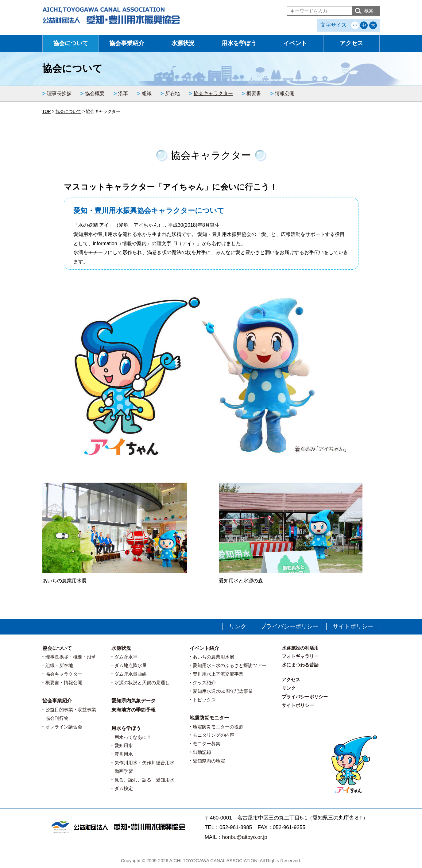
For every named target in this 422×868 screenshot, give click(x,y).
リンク (238, 626)
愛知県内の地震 (209, 761)
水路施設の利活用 (300, 648)
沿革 (123, 93)
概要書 (254, 93)
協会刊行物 (57, 718)
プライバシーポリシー (289, 626)
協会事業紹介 (127, 43)
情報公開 (285, 93)
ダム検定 (124, 788)
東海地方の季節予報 (134, 710)
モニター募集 (207, 744)
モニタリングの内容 (213, 735)
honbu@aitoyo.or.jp (244, 837)
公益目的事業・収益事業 (71, 710)
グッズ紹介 (204, 683)
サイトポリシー (353, 626)
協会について (71, 43)
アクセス (351, 43)
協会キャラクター (213, 93)
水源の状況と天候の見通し (142, 683)
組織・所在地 (59, 665)
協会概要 (95, 93)
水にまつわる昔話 (300, 665)
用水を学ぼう (239, 43)
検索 (369, 11)
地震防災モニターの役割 (218, 727)
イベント (295, 43)
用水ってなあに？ (133, 737)
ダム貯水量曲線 (131, 674)
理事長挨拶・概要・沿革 (71, 657)
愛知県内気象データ (134, 701)
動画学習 (124, 771)
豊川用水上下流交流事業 (218, 674)
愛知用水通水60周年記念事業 (223, 691)
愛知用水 (124, 745)
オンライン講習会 (64, 727)
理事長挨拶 (59, 93)
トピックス (204, 700)
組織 (147, 93)
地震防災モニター (209, 718)
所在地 (172, 93)
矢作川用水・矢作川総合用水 (144, 763)
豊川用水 (124, 754)
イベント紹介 (204, 648)
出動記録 (202, 752)
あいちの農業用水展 (213, 657)
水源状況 (183, 43)
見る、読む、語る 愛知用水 (144, 780)
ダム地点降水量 (131, 665)
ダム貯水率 (126, 657)
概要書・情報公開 (64, 683)
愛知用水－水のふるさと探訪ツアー (230, 665)
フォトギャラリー (300, 656)
